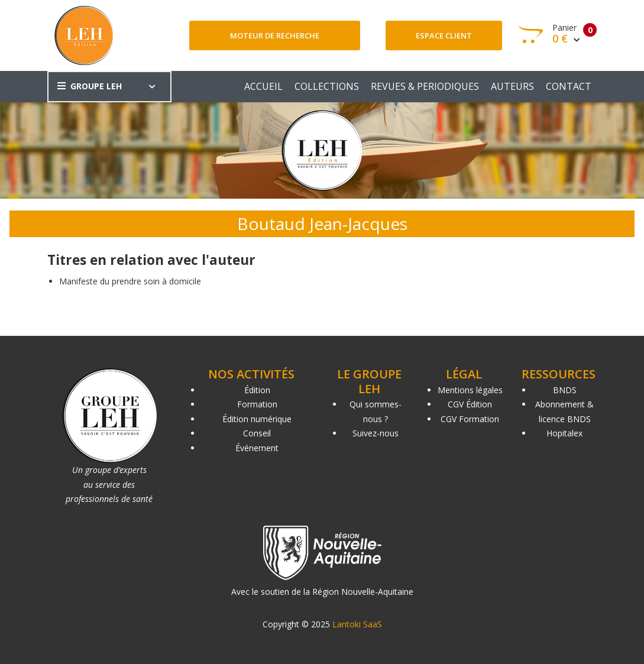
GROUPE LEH (90, 86)
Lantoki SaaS (357, 624)
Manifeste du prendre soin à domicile (130, 281)
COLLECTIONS (327, 86)
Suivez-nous (376, 433)
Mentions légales (470, 390)
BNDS (565, 390)
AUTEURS (512, 86)
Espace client (444, 35)
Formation (257, 404)
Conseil (257, 433)
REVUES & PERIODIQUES (425, 86)
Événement (257, 448)
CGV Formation (470, 419)
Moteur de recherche (275, 35)
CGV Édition (470, 404)
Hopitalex (564, 433)
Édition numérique (257, 419)
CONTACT (569, 86)
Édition (257, 390)
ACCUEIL (263, 86)
